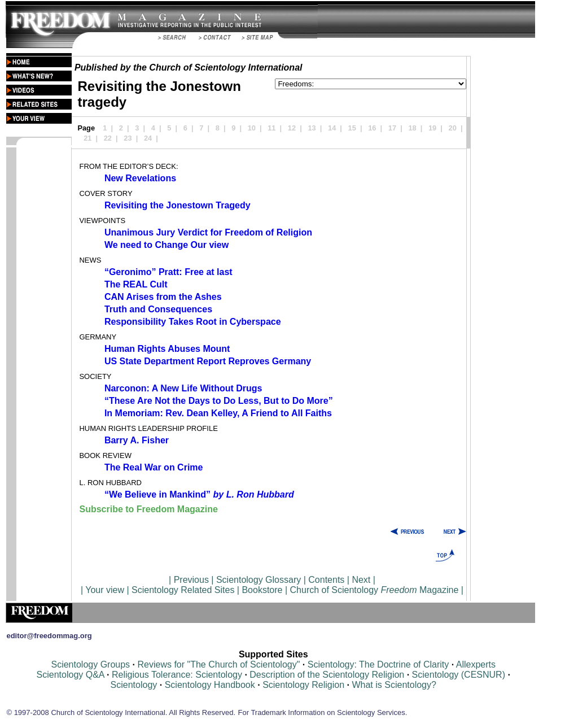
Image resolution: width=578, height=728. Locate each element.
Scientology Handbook (210, 685)
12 (292, 128)
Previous (193, 580)
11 (272, 128)
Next (361, 580)
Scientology (134, 685)
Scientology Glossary (259, 580)
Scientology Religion (303, 685)
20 (453, 128)
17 (392, 128)
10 (252, 128)
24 (148, 138)
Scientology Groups (90, 664)
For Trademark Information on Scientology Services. (323, 712)
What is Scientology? (394, 685)
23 (128, 138)
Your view (105, 590)
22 (108, 138)
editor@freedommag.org (49, 636)
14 (332, 128)
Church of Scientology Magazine (375, 590)
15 (352, 128)
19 (432, 128)
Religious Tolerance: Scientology (177, 675)
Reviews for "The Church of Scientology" (218, 664)
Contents (326, 580)
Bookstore (262, 590)
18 (412, 128)
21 (87, 138)
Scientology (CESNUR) (460, 675)
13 (312, 128)
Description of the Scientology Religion (327, 675)
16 (372, 128)
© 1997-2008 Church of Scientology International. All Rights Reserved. (121, 712)
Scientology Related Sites (183, 590)
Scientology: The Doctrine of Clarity (378, 664)
